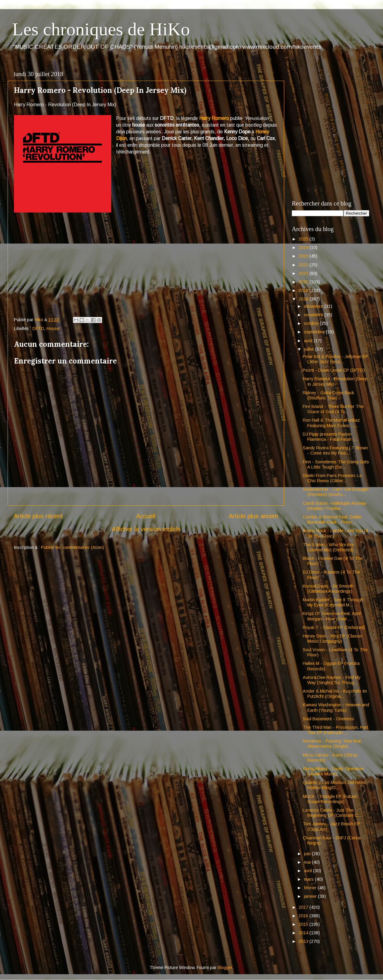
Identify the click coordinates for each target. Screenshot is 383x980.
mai (308, 862)
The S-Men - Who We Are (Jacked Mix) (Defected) (328, 547)
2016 (304, 916)
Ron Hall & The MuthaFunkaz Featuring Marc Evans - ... (331, 423)
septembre (315, 332)
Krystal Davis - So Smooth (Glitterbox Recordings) (328, 589)
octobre (312, 323)
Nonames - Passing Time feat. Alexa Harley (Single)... (332, 744)
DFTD (38, 328)
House (53, 328)
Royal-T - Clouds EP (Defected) (334, 627)
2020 (304, 282)
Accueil (146, 516)
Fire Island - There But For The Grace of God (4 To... (333, 409)
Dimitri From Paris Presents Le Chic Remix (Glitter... (332, 478)
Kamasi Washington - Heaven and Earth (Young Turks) (336, 707)
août (309, 341)
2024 (304, 248)
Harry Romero (214, 118)
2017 (304, 907)
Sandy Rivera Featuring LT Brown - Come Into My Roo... (335, 450)
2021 (304, 273)
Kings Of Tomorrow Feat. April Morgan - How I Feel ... (332, 616)
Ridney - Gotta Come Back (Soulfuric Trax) (328, 395)
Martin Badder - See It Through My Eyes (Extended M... (333, 602)
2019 (304, 290)
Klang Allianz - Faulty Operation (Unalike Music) (333, 771)
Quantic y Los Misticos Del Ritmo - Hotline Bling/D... (336, 785)
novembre (314, 315)
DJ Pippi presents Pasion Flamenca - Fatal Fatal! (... (330, 437)
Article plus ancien (253, 516)
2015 (304, 924)
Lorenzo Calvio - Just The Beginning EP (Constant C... (332, 813)
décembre (314, 306)
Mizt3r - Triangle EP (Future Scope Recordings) (330, 799)
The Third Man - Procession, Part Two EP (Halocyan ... (335, 730)
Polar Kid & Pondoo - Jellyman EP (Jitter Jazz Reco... (335, 359)
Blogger (225, 968)
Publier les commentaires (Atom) (72, 547)
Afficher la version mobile (146, 529)
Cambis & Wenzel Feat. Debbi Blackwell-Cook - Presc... (332, 520)
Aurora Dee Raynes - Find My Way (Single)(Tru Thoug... (332, 680)
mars (309, 879)
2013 (304, 941)
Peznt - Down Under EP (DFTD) (334, 370)
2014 (304, 933)
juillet (309, 349)
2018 (304, 299)
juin (308, 854)
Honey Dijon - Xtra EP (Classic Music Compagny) (333, 639)
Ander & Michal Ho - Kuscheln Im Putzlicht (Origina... (335, 694)
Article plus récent (38, 516)
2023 (304, 256)
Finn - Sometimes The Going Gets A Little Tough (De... (336, 464)
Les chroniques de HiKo (101, 29)
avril (309, 871)
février (311, 888)
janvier (311, 896)
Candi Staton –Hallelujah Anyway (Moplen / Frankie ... (335, 506)
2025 (304, 239)
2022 (304, 265)
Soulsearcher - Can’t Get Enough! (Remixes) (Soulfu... (336, 492)
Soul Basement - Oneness (328, 719)
